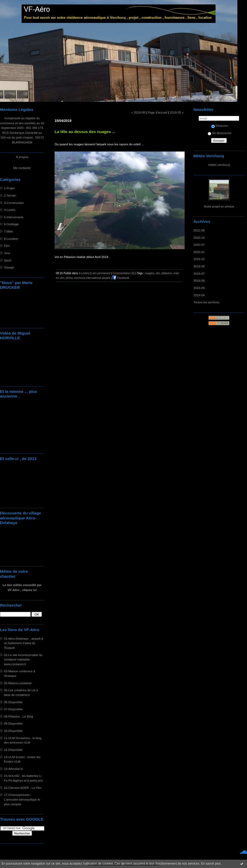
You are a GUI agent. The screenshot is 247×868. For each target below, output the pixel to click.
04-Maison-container (18, 683)
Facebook (121, 278)
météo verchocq (219, 165)
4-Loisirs (10, 210)
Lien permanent (101, 273)
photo (69, 278)
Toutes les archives (206, 302)
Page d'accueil (157, 112)
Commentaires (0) (124, 273)
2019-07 (199, 273)
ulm (158, 273)
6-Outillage (11, 224)
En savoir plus (211, 864)
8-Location (11, 239)
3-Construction (14, 203)
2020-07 (199, 245)
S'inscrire (220, 126)
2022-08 (199, 230)
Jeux (7, 253)
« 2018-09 (138, 112)
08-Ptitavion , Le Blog (18, 716)
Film (7, 246)
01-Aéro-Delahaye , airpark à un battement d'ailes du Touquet (24, 643)
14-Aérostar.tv (13, 769)
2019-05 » (177, 112)
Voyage (9, 267)
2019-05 (199, 288)
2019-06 (199, 281)
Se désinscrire (219, 133)
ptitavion (167, 273)
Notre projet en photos (219, 206)
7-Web (8, 231)
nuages (150, 273)
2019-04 (199, 295)
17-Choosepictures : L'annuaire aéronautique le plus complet (22, 799)
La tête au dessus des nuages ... (85, 132)
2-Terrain (10, 195)
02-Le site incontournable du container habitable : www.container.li (23, 659)
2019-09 (199, 266)
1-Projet (9, 188)
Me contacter (22, 168)
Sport (8, 260)
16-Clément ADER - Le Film (23, 788)
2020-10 (199, 238)
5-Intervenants (14, 217)
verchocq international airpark (92, 278)
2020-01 (199, 252)
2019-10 (199, 259)
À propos (22, 157)
